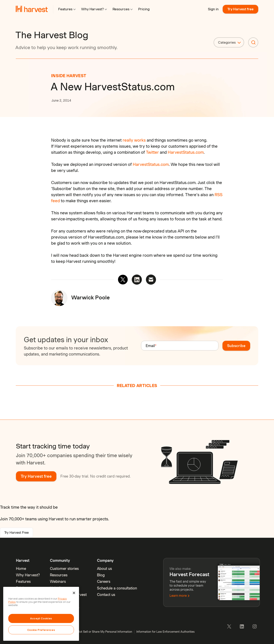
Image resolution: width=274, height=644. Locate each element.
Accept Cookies (41, 618)
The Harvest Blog (52, 35)
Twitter (152, 152)
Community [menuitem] (60, 560)
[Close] (74, 593)
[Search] (253, 42)
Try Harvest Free (16, 533)
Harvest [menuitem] (23, 560)
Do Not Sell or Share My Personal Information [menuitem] (103, 632)
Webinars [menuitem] (58, 581)
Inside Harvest (69, 76)
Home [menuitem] (21, 569)
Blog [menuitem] (101, 575)
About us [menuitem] (104, 569)
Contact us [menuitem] (106, 595)
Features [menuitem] (23, 581)
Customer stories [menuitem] (64, 569)
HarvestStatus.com (186, 152)
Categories (227, 42)
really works (134, 140)
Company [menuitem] (105, 560)
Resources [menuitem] (59, 575)
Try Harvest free (240, 9)
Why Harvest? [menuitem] (28, 575)
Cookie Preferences (41, 630)
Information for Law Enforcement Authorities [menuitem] (165, 632)
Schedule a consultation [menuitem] (117, 588)
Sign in (213, 9)
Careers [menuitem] (104, 581)
